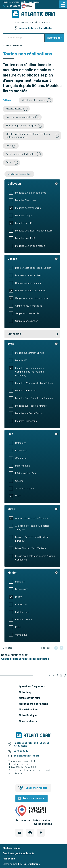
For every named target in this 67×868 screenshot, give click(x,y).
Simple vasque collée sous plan (32, 298)
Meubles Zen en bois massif (30, 246)
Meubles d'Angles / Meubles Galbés (34, 383)
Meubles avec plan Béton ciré (31, 193)
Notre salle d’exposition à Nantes (35, 28)
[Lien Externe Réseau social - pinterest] (30, 833)
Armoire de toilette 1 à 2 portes (32, 518)
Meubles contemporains (28, 208)
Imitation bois (22, 612)
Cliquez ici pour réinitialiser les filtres (25, 659)
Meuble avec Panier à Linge (30, 353)
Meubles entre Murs (26, 391)
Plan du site (9, 859)
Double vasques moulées (29, 275)
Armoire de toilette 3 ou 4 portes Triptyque (32, 528)
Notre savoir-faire (30, 698)
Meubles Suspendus (26, 421)
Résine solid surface (26, 473)
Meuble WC (21, 360)
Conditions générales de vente (18, 853)
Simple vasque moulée (27, 313)
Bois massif (21, 451)
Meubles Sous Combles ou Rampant (34, 398)
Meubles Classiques (26, 200)
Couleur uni (21, 604)
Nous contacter (28, 721)
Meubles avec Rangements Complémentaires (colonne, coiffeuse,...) (30, 372)
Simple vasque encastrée (29, 306)
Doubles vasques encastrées (31, 291)
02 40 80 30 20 (14, 6)
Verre (18, 496)
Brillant (19, 597)
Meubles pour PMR (25, 238)
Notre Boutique (28, 715)
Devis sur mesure (34, 798)
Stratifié (19, 481)
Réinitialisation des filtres (19, 174)
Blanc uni (20, 582)
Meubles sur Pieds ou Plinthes (31, 406)
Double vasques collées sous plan (33, 268)
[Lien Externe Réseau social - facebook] (41, 833)
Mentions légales (12, 848)
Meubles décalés (24, 223)
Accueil (6, 46)
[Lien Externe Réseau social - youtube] (19, 833)
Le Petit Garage (32, 864)
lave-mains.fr (34, 2)
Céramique (21, 458)
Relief (18, 627)
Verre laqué (21, 635)
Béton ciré (21, 443)
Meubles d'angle (24, 216)
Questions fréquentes (32, 686)
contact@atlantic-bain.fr (26, 756)
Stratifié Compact (25, 489)
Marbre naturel (23, 466)
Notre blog (25, 692)
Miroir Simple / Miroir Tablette (31, 548)
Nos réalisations (29, 710)
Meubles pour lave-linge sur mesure (34, 231)
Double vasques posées (28, 283)
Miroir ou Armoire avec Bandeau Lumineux (32, 539)
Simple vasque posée (27, 321)
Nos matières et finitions (33, 704)
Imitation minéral (24, 620)
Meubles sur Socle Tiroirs (29, 413)
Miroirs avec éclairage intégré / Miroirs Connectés (35, 558)
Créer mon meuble (36, 788)
